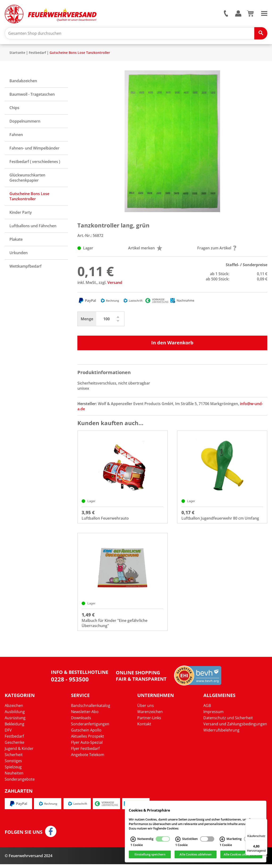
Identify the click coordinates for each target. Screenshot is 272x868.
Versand (115, 284)
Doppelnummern (25, 123)
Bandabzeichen (23, 83)
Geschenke (15, 746)
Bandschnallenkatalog (91, 709)
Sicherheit (14, 758)
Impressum (213, 715)
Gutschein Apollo (86, 734)
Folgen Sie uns (24, 836)
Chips (14, 110)
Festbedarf (37, 54)
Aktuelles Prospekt (88, 740)
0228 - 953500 (70, 683)
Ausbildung (15, 715)
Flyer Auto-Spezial (87, 746)
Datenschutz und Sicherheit (228, 722)
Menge (87, 321)
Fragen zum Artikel (217, 250)
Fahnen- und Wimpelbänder (34, 150)
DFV (8, 734)
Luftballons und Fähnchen (33, 228)
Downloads (81, 722)
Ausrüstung (15, 722)
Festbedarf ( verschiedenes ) (35, 163)
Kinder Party (21, 214)
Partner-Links (149, 722)
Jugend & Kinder (19, 752)
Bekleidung (15, 728)
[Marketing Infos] (222, 839)
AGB (207, 709)
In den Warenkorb (172, 344)
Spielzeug (13, 771)
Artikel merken (145, 250)
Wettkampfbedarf (25, 268)
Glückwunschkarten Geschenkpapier (27, 180)
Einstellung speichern (150, 855)
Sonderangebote (20, 783)
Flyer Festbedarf (85, 752)
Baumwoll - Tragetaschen (32, 96)
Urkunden (19, 255)
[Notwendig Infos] (133, 839)
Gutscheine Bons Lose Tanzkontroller (80, 54)
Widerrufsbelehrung (221, 734)
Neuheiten (14, 777)
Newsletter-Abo (85, 715)
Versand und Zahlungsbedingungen (235, 728)
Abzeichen (14, 709)
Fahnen (16, 137)
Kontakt (144, 728)
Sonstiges (13, 765)
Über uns (146, 709)
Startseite (17, 54)
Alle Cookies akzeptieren (241, 855)
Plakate (16, 241)
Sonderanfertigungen (90, 728)
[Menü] (264, 821)
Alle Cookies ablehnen (196, 855)
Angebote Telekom (88, 758)
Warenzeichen (150, 715)
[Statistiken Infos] (178, 839)
